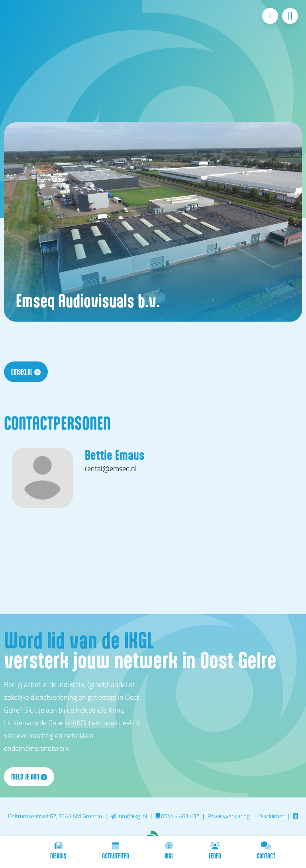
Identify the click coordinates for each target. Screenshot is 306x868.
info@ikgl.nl (129, 816)
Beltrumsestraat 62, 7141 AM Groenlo (55, 816)
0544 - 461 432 (177, 816)
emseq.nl (26, 372)
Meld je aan (29, 777)
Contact (266, 851)
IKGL (169, 851)
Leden (215, 851)
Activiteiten (116, 851)
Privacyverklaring (229, 816)
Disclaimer (271, 816)
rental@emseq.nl (111, 468)
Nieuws (58, 851)
